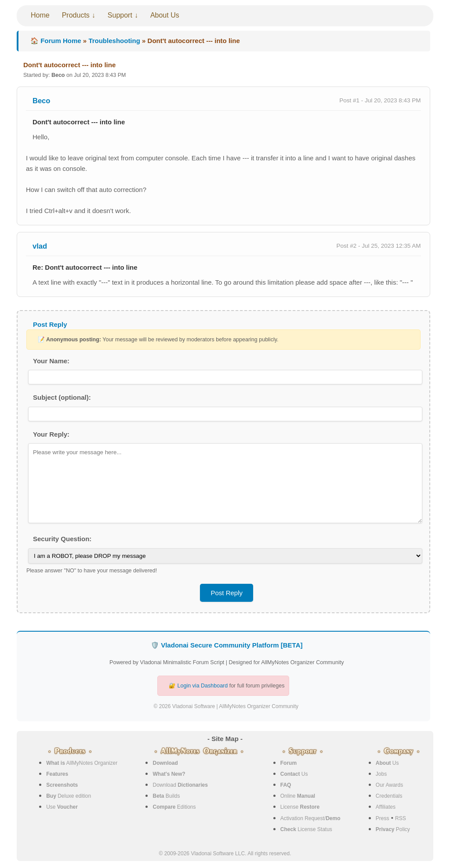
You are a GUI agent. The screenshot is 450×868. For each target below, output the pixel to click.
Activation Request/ (310, 818)
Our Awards (389, 785)
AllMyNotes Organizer (82, 763)
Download (180, 785)
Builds (166, 796)
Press (383, 818)
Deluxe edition (69, 796)
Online (298, 796)
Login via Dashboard (203, 686)
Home (40, 15)
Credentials (389, 796)
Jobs (381, 774)
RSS (401, 818)
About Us (165, 15)
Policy (393, 829)
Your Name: (51, 361)
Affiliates (386, 807)
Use (62, 807)
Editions (174, 807)
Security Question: (62, 539)
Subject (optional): (62, 397)
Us (294, 774)
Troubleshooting (114, 41)
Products (76, 15)
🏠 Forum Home (56, 41)
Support (120, 15)
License (300, 807)
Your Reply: (51, 434)
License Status (306, 829)
